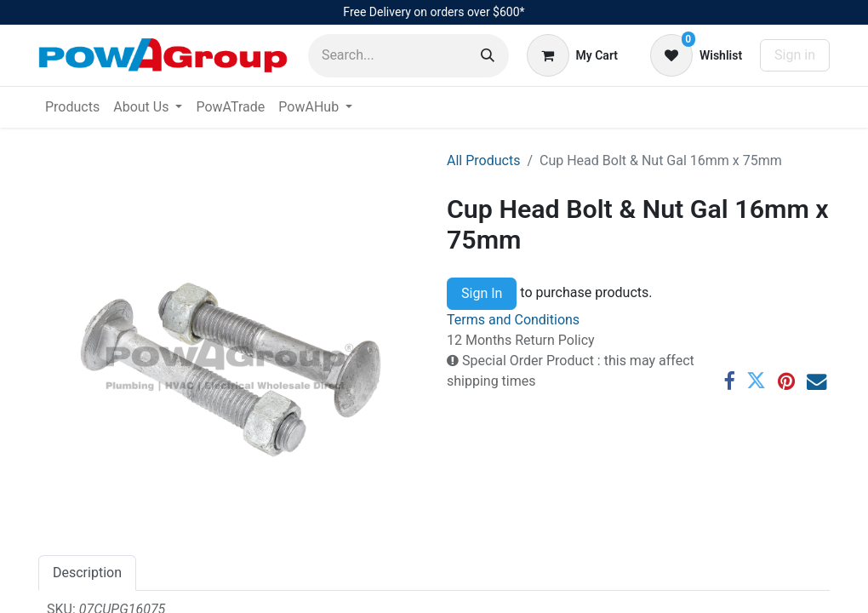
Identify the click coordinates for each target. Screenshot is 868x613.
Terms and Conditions (513, 320)
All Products (483, 160)
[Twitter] (756, 381)
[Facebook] (729, 381)
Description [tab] (87, 573)
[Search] (488, 56)
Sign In (482, 293)
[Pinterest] (786, 381)
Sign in (795, 55)
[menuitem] (72, 107)
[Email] (817, 381)
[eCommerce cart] (572, 55)
